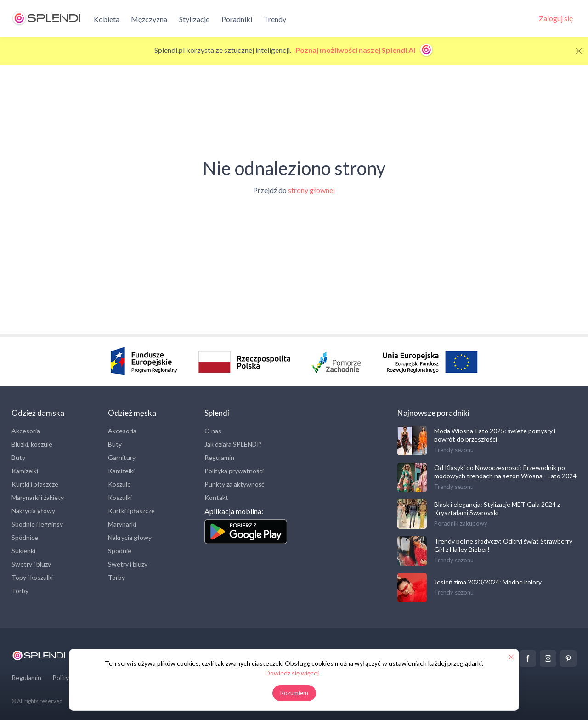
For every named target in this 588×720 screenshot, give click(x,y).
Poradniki (237, 19)
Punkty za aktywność (235, 484)
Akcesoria (26, 431)
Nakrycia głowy (33, 511)
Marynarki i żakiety (38, 497)
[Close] (579, 51)
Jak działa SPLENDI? (233, 444)
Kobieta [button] (107, 19)
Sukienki (23, 551)
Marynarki (122, 524)
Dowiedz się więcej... (294, 673)
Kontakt (216, 497)
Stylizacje (194, 19)
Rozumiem (294, 693)
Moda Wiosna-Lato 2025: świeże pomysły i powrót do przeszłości (495, 435)
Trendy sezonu (454, 450)
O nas (213, 431)
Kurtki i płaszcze (35, 484)
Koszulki (120, 497)
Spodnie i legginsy (37, 524)
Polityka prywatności (234, 471)
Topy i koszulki (32, 577)
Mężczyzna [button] (149, 19)
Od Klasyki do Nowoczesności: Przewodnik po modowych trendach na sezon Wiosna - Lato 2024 (505, 472)
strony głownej (311, 190)
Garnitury (122, 457)
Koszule (119, 484)
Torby (20, 591)
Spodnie (120, 551)
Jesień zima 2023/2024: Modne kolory (488, 582)
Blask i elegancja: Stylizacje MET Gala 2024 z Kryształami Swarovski (497, 508)
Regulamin (219, 457)
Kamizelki (25, 471)
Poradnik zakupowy (461, 523)
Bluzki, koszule (32, 444)
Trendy (275, 19)
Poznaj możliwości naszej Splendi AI (365, 50)
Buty (18, 457)
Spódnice (25, 537)
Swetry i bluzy (31, 564)
